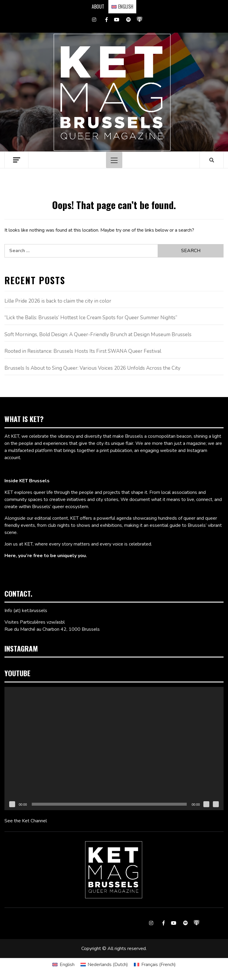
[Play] (12, 804)
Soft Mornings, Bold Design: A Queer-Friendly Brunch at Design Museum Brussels (98, 335)
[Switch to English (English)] (63, 965)
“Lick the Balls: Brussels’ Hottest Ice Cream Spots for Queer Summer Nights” (91, 318)
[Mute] (206, 804)
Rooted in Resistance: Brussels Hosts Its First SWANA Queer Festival (83, 351)
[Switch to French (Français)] (155, 965)
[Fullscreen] (216, 804)
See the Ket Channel (26, 821)
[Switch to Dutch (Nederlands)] (104, 965)
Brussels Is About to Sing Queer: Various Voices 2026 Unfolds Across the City (92, 368)
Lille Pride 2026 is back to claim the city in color (58, 301)
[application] (114, 749)
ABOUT (98, 7)
